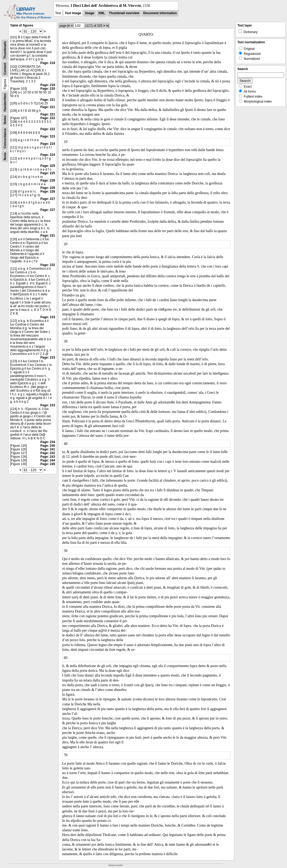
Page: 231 (48, 236)
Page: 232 (48, 265)
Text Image (73, 13)
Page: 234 (48, 442)
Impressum (116, 865)
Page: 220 (48, 89)
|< (69, 26)
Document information (160, 13)
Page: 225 (48, 166)
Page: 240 (48, 446)
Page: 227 (48, 199)
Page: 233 (48, 317)
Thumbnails (5, 50)
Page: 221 (48, 100)
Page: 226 (48, 180)
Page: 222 (48, 118)
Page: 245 (48, 464)
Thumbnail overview (124, 13)
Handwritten (5, 102)
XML (102, 13)
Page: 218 (48, 63)
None (5, 156)
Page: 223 (48, 136)
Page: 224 (48, 144)
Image (90, 13)
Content (5, 69)
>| (107, 26)
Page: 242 (48, 453)
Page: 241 (48, 449)
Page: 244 (48, 460)
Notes (5, 120)
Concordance (5, 138)
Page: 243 (48, 457)
